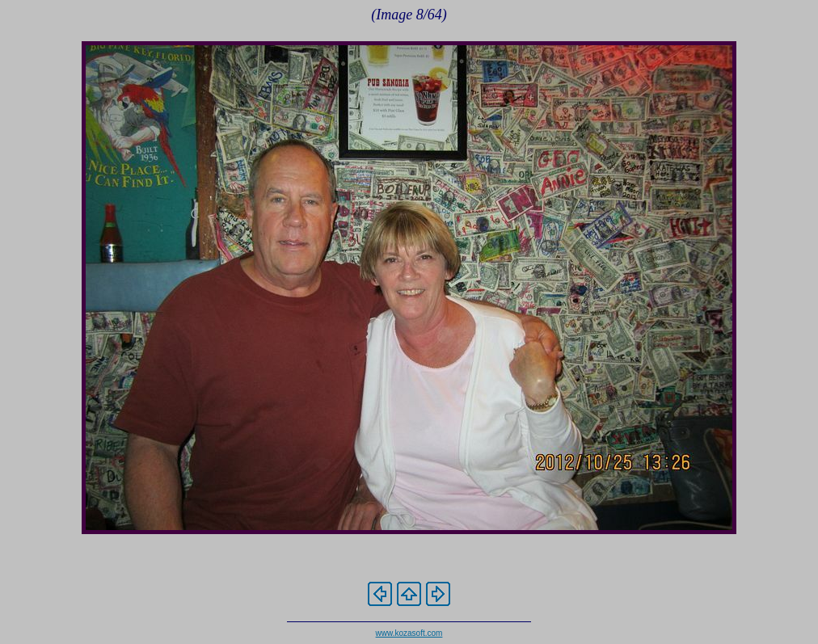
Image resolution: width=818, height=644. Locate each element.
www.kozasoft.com (409, 633)
